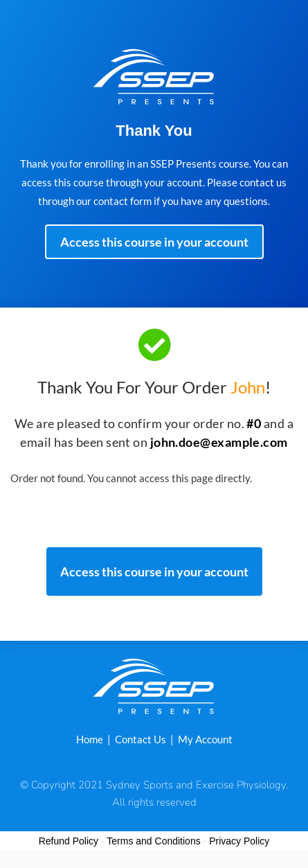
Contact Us (141, 739)
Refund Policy (69, 841)
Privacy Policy (239, 841)
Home (90, 739)
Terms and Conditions (153, 841)
